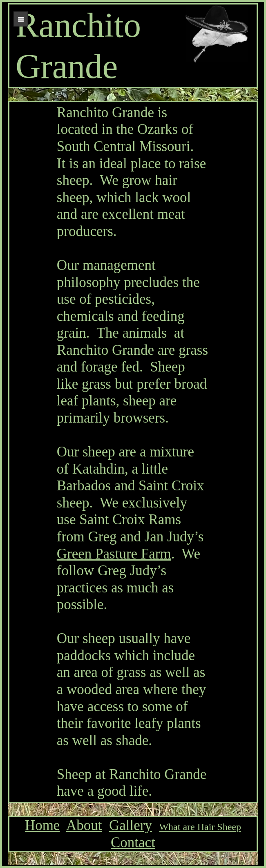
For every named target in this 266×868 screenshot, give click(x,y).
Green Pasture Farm (114, 554)
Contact (133, 842)
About (84, 825)
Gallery (131, 825)
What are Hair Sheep (200, 827)
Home (42, 825)
